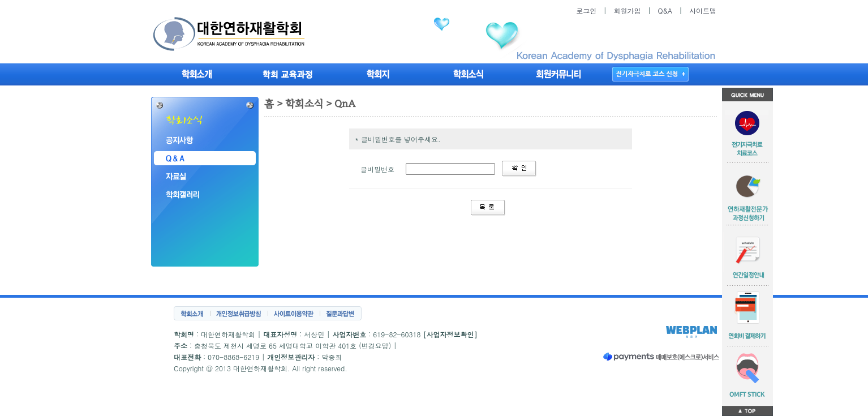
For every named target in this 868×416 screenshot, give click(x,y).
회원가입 (627, 10)
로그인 (586, 10)
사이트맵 (703, 10)
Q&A (665, 10)
